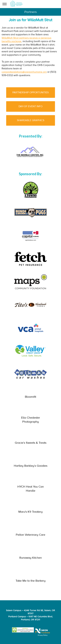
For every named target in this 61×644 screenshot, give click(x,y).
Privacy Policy (43, 635)
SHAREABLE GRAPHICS (31, 120)
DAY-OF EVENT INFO (30, 106)
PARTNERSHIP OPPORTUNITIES (30, 92)
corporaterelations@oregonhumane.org (24, 72)
